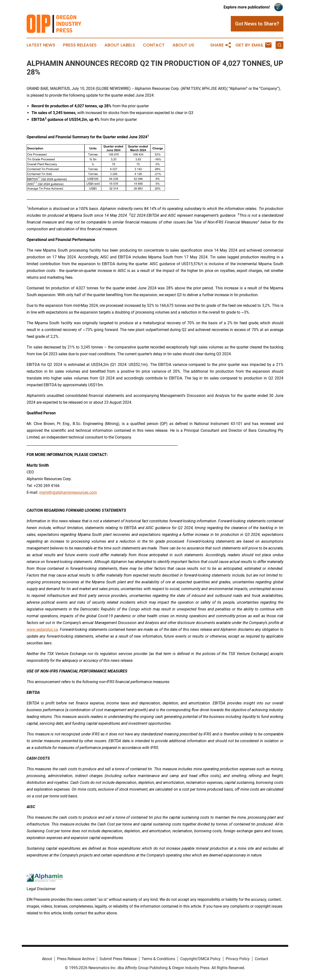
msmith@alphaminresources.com (68, 492)
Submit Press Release (118, 959)
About (47, 959)
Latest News (41, 45)
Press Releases (80, 45)
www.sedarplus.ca (42, 629)
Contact (154, 45)
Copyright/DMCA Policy (200, 959)
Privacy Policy (238, 959)
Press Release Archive (76, 959)
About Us (183, 45)
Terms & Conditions (158, 959)
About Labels (120, 45)
